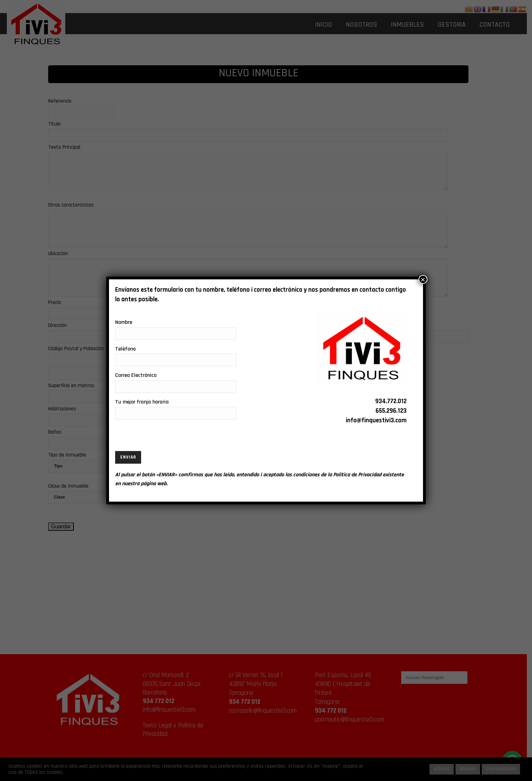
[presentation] (167, 438)
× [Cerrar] (423, 279)
